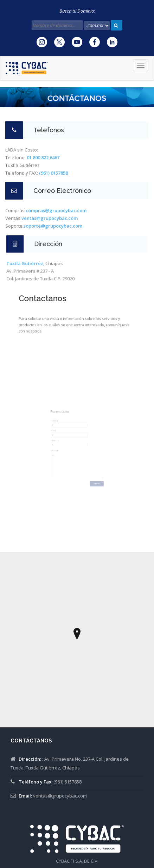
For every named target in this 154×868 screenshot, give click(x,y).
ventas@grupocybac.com (60, 796)
